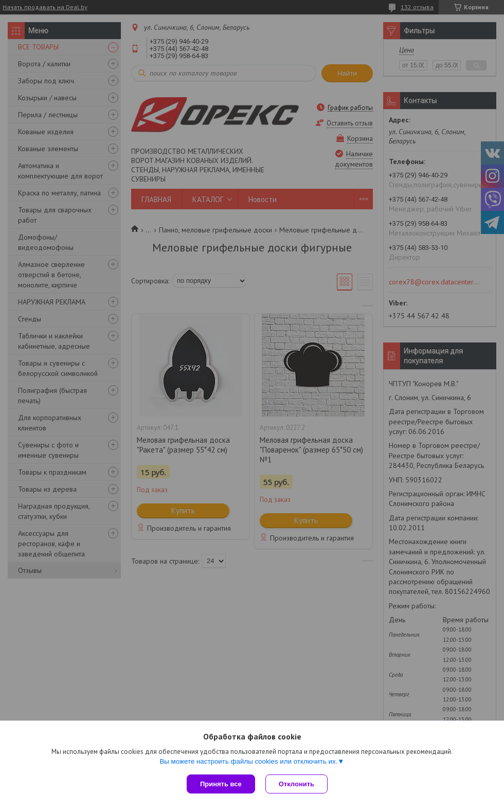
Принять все (221, 784)
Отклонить (296, 784)
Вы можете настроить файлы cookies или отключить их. (248, 761)
